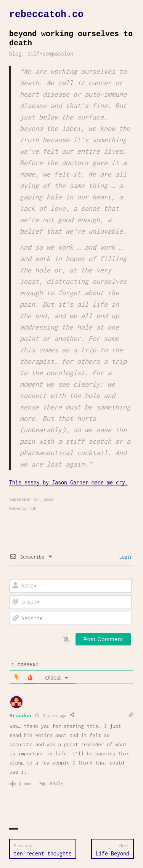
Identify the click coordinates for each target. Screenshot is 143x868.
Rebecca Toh (23, 508)
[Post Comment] (103, 639)
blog (15, 53)
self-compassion (50, 53)
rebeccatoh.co (46, 15)
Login (125, 557)
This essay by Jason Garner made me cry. (69, 482)
